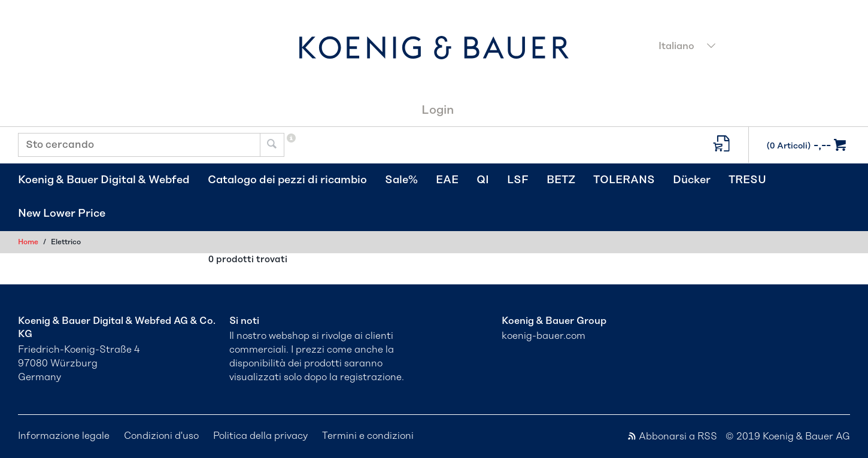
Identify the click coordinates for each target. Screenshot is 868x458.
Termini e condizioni (368, 436)
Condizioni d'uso (161, 436)
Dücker (692, 180)
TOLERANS (624, 180)
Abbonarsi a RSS (673, 436)
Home (28, 242)
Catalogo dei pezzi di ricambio (287, 180)
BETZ (561, 180)
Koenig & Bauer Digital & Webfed (104, 180)
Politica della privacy (260, 436)
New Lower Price (62, 214)
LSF (518, 180)
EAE (447, 180)
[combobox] (751, 47)
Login (438, 110)
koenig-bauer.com (544, 336)
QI (483, 180)
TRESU (747, 180)
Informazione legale (64, 436)
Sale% (401, 180)
